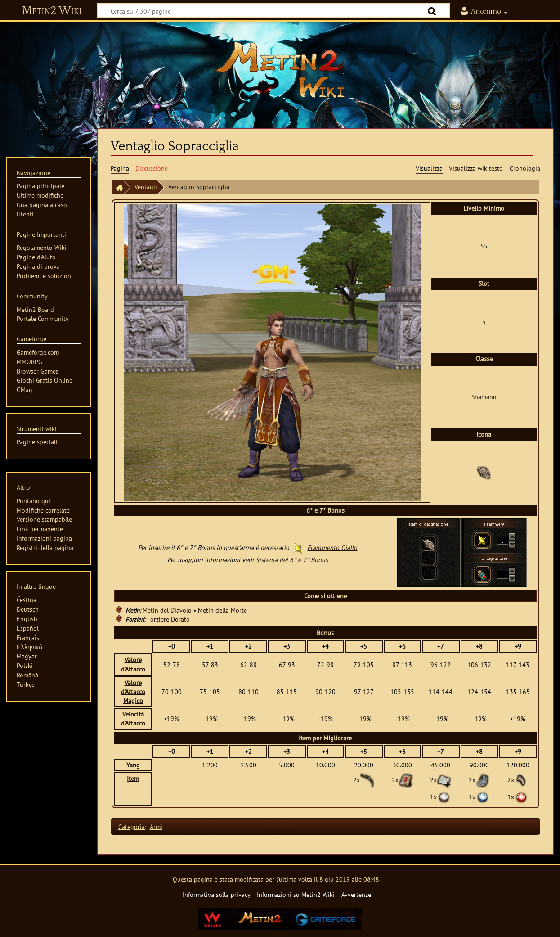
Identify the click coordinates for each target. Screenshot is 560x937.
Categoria (132, 827)
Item (133, 778)
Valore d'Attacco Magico (133, 691)
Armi (156, 827)
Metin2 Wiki (52, 11)
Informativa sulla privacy (217, 894)
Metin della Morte (222, 610)
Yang (133, 765)
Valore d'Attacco (133, 664)
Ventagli (146, 187)
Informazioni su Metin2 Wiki (296, 894)
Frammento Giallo (332, 547)
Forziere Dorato (168, 619)
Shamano (484, 397)
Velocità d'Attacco (133, 719)
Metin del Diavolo (167, 610)
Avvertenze (356, 894)
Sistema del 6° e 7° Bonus (292, 560)
